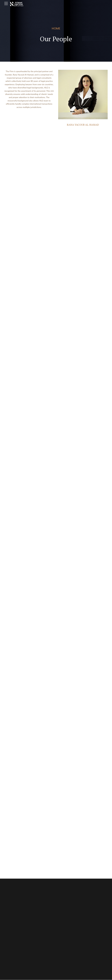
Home (56, 28)
